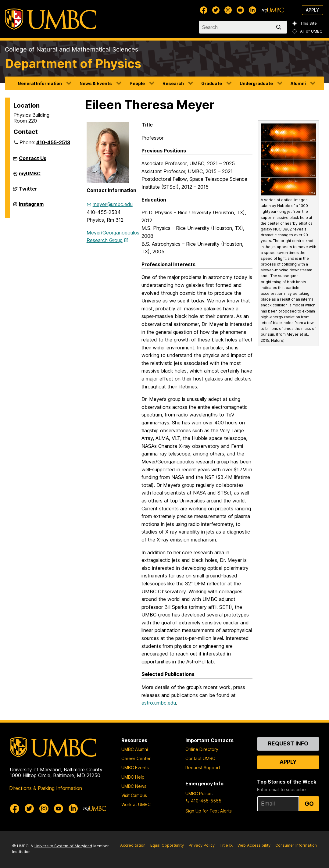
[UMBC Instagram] (228, 10)
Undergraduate (256, 83)
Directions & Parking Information (46, 788)
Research (173, 83)
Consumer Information (296, 845)
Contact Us (33, 158)
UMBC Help (133, 777)
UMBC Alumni (135, 749)
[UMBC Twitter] (216, 10)
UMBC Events (135, 768)
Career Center (136, 758)
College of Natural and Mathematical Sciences (72, 49)
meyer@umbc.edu (113, 204)
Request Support (203, 768)
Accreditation (133, 845)
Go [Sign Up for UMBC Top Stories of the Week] (309, 804)
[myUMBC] (273, 10)
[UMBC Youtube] (240, 10)
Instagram (31, 206)
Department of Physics (73, 64)
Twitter (28, 191)
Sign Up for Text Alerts (209, 811)
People (137, 83)
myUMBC (30, 176)
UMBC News (134, 786)
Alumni (298, 83)
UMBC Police (198, 793)
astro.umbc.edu (159, 703)
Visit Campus (134, 795)
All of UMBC (308, 31)
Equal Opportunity (167, 845)
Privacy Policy (202, 845)
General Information (40, 83)
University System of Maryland (63, 846)
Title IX (226, 845)
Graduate (212, 83)
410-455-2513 (53, 142)
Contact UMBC (200, 758)
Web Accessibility (254, 845)
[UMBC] (51, 19)
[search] (280, 27)
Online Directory (202, 749)
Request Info (288, 743)
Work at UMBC (136, 804)
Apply (313, 10)
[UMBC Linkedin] (252, 10)
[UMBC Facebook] (204, 10)
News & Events (96, 83)
